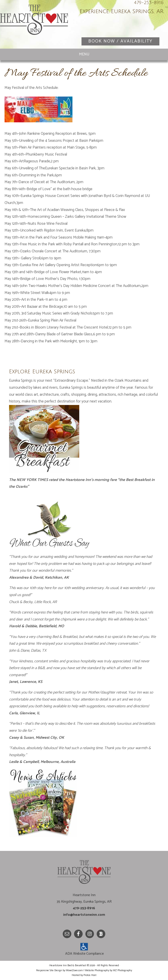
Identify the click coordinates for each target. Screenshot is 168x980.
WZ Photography (122, 970)
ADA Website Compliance (84, 954)
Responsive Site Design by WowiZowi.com (60, 970)
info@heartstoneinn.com (84, 915)
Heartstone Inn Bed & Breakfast (34, 25)
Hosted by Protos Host (84, 975)
